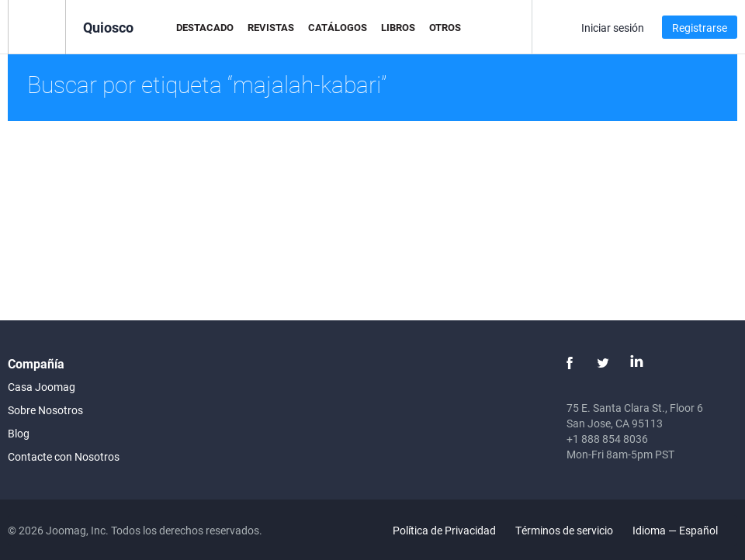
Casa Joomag (42, 387)
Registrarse (700, 28)
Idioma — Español (684, 530)
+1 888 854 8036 (607, 439)
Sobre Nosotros (45, 410)
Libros (398, 27)
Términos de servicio (564, 530)
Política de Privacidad (444, 530)
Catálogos (338, 27)
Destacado (205, 27)
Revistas (271, 27)
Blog (19, 433)
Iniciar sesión (613, 28)
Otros (445, 27)
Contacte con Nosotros (64, 456)
